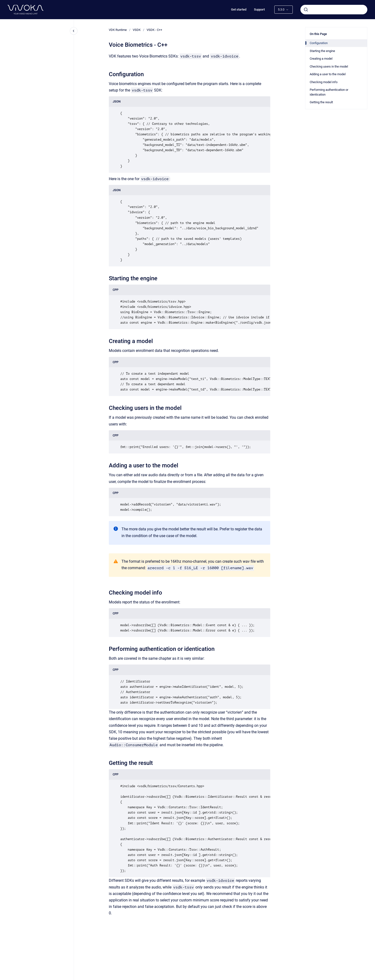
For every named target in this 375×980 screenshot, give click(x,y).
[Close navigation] (74, 31)
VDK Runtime (118, 30)
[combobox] (334, 10)
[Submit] (306, 10)
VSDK (137, 30)
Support (259, 9)
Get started (239, 9)
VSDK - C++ (154, 30)
